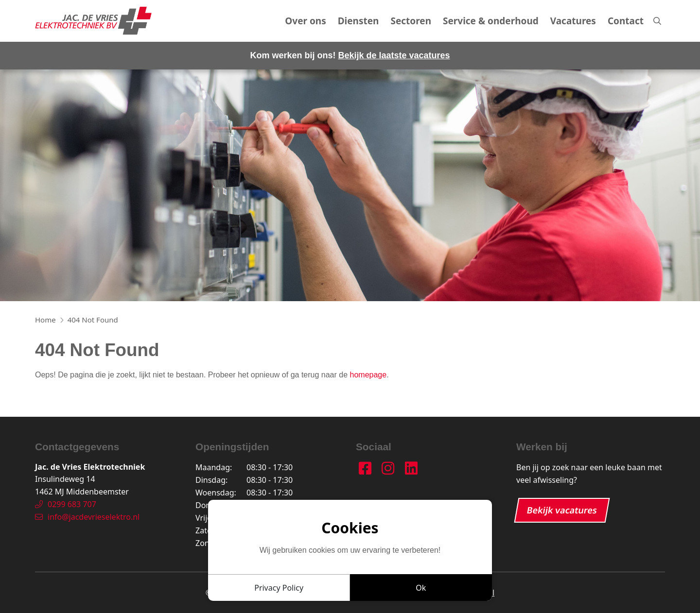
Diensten (359, 21)
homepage (368, 375)
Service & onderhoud (491, 21)
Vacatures (573, 21)
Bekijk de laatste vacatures (394, 55)
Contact (626, 21)
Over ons (305, 21)
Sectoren (411, 21)
